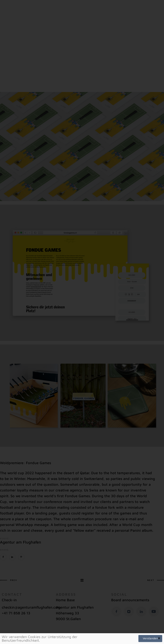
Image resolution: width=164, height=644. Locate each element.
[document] (82, 322)
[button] (159, 638)
